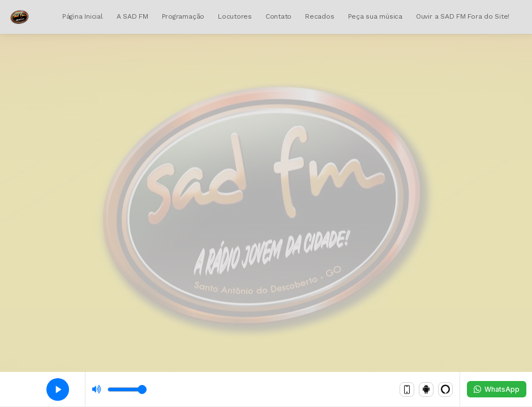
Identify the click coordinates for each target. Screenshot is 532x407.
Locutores (235, 16)
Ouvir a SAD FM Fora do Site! (463, 16)
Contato (278, 16)
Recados (319, 16)
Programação (183, 16)
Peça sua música (375, 16)
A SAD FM (132, 16)
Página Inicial (83, 16)
